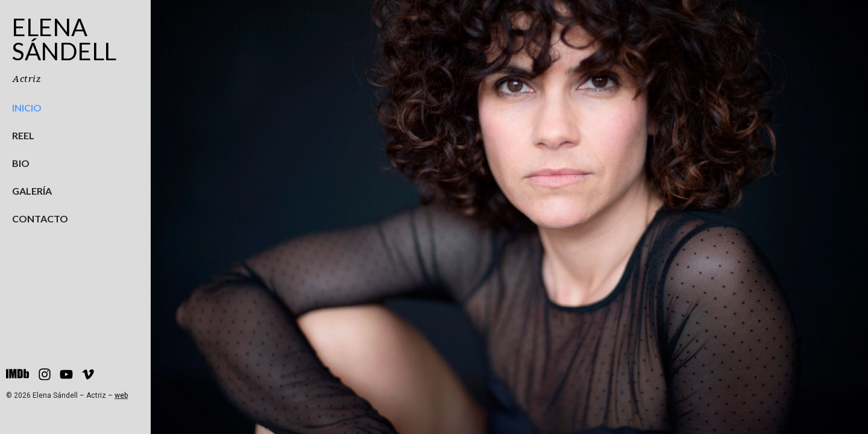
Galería (32, 191)
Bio (21, 163)
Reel (23, 135)
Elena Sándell (64, 39)
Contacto (40, 219)
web (121, 395)
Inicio (27, 108)
